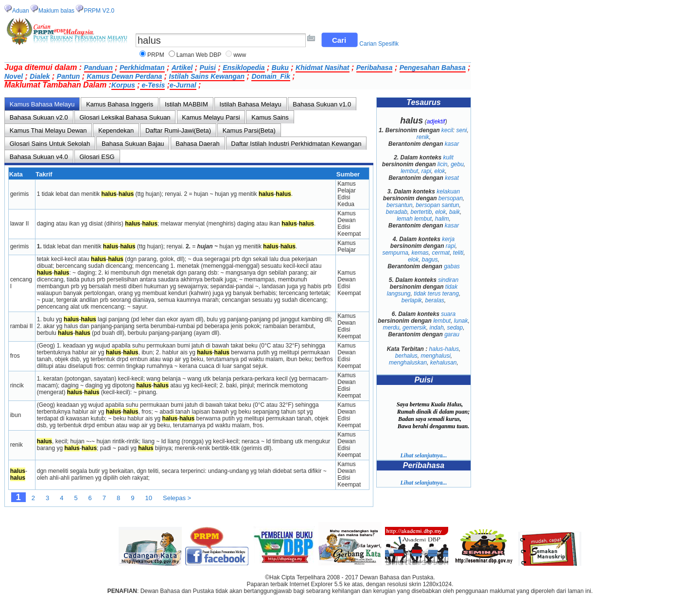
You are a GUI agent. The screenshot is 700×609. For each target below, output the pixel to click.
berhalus (406, 356)
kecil (447, 130)
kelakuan (448, 191)
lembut (409, 171)
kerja (448, 239)
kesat (452, 178)
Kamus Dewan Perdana (124, 76)
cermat (441, 253)
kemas (420, 253)
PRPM (156, 55)
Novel (14, 76)
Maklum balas (56, 11)
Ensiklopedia (244, 68)
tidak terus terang (436, 294)
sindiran (448, 280)
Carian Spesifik (379, 44)
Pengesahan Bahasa (433, 68)
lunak (461, 321)
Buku (280, 68)
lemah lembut (414, 219)
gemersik (414, 328)
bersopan (451, 198)
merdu (391, 328)
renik (423, 137)
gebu (457, 164)
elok (440, 171)
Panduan (98, 68)
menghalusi (435, 356)
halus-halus (444, 349)
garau (452, 334)
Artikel (182, 68)
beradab (397, 212)
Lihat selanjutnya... (423, 455)
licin (443, 164)
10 (149, 498)
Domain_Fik (271, 76)
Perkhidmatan (142, 68)
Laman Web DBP (199, 55)
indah (436, 328)
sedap (455, 328)
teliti (458, 253)
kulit (448, 157)
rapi (426, 171)
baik (455, 212)
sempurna (395, 253)
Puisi (208, 68)
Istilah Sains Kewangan (207, 76)
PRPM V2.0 (99, 11)
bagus (430, 260)
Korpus (123, 85)
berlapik (412, 300)
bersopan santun (437, 205)
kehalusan (444, 363)
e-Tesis (153, 85)
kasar (452, 144)
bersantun (399, 205)
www (240, 55)
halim (442, 219)
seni (462, 130)
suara (448, 314)
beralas (435, 300)
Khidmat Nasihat (322, 68)
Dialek (40, 76)
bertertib (421, 212)
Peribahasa (375, 68)
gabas (452, 266)
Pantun (68, 76)
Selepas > (177, 498)
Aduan (21, 11)
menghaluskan (408, 363)
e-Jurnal (183, 85)
